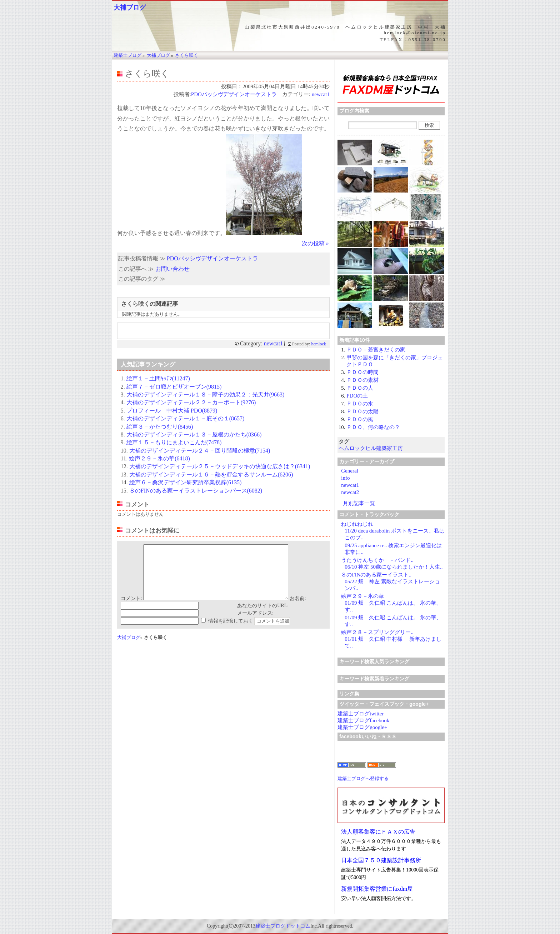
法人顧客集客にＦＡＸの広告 (378, 832)
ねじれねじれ (357, 524)
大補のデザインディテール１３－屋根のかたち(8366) (194, 434)
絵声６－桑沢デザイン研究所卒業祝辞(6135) (186, 482)
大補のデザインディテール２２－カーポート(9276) (191, 402)
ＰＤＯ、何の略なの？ (373, 427)
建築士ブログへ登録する (363, 778)
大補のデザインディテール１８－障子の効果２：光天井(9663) (206, 394)
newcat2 (350, 492)
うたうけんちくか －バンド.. (377, 560)
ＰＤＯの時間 (362, 372)
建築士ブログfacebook (363, 720)
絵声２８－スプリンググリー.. (377, 632)
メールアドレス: (255, 624)
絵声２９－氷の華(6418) (159, 458)
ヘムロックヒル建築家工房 (371, 448)
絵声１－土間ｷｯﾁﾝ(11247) (158, 378)
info (345, 478)
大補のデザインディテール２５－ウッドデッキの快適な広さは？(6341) (220, 466)
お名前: (298, 609)
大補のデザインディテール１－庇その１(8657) (186, 418)
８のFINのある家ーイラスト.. (376, 575)
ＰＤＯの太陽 (362, 411)
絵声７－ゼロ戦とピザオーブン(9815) (174, 387)
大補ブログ (130, 8)
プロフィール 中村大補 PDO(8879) (172, 411)
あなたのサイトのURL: (263, 616)
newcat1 (321, 94)
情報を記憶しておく (231, 632)
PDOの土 (357, 396)
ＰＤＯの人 (360, 388)
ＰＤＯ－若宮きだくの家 (376, 350)
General (349, 471)
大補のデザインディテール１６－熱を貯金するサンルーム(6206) (211, 475)
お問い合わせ (172, 269)
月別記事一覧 (359, 503)
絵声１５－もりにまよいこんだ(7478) (174, 442)
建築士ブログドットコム (283, 926)
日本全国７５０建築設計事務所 (381, 860)
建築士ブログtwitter (361, 714)
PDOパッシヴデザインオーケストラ (234, 94)
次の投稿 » (315, 243)
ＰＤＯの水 (360, 404)
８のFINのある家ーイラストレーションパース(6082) (196, 491)
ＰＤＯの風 (360, 419)
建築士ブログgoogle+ (362, 727)
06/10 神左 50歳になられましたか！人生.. (394, 567)
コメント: (131, 609)
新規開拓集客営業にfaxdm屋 (377, 889)
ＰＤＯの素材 (362, 380)
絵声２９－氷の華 (362, 596)
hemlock (318, 344)
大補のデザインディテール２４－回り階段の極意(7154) (200, 451)
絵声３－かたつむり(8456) (160, 427)
